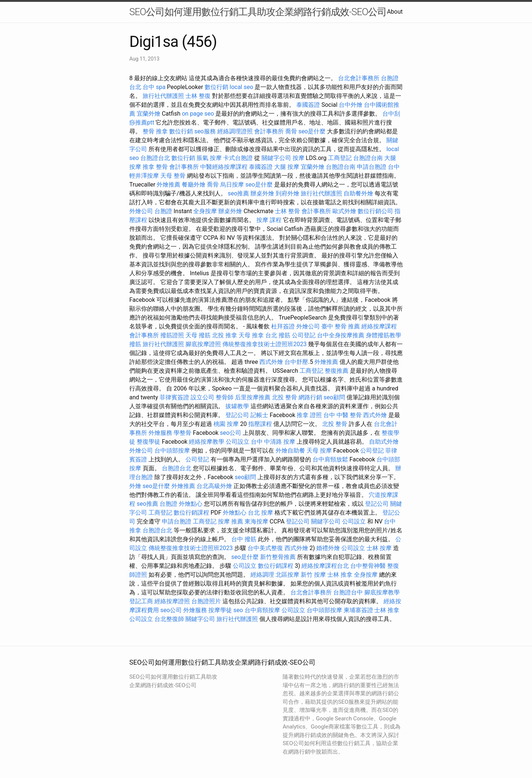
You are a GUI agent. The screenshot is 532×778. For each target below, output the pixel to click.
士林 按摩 (379, 548)
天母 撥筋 (198, 335)
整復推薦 (337, 371)
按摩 (299, 158)
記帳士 (259, 415)
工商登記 (340, 158)
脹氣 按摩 (209, 158)
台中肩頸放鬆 (330, 459)
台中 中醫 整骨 (342, 415)
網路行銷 (310, 397)
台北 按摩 (260, 513)
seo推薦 (239, 193)
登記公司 (237, 415)
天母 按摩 (319, 451)
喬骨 (291, 131)
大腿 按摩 (287, 167)
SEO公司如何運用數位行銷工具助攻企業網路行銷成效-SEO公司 (258, 12)
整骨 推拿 (155, 131)
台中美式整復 (265, 548)
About (395, 12)
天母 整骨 (173, 176)
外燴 (135, 486)
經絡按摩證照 (172, 601)
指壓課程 (260, 424)
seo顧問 (334, 397)
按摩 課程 (269, 220)
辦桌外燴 (262, 193)
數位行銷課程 (191, 513)
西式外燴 (271, 362)
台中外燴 (351, 105)
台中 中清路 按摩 (273, 442)
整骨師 (225, 397)
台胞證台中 (348, 592)
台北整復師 (169, 619)
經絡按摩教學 (207, 442)
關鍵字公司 (276, 158)
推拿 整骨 (155, 167)
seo (238, 610)
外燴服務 (160, 433)
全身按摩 (205, 211)
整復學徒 (149, 442)
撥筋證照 (172, 335)
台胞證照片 (206, 601)
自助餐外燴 (358, 193)
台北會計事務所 (359, 78)
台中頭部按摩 (172, 451)
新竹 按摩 (313, 575)
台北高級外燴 (214, 486)
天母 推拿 (251, 335)
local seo (241, 87)
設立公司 (202, 397)
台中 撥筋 (244, 539)
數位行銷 (216, 87)
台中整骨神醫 (368, 566)
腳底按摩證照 (203, 344)
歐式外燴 (344, 211)
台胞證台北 (155, 158)
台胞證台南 (368, 158)
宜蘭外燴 (149, 114)
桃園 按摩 (226, 424)
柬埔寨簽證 (358, 610)
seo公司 (231, 433)
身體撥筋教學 (383, 335)
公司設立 (238, 442)
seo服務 (205, 131)
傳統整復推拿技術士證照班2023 (265, 344)
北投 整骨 (284, 397)
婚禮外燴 (328, 548)
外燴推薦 (168, 185)
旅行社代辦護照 (163, 96)
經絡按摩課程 (379, 326)
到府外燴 (287, 193)
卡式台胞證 (238, 158)
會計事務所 (269, 131)
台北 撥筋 (278, 335)
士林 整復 (198, 96)
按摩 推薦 (231, 521)
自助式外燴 (384, 442)
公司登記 (304, 335)
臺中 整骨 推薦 (341, 326)
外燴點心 (191, 504)
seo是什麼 (312, 131)
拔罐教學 (237, 406)
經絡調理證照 (235, 131)
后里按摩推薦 (253, 397)
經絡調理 (262, 575)
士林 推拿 (340, 575)
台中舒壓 (296, 362)
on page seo (198, 114)
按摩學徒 (220, 610)
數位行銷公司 (375, 211)
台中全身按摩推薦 (341, 335)
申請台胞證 (372, 167)
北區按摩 (287, 575)
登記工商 (141, 601)
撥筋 (135, 344)
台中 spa (154, 87)
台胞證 (163, 211)
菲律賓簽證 (174, 397)
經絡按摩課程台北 (325, 566)
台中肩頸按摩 (262, 610)
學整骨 (183, 433)
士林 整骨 (287, 211)
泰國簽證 (308, 105)
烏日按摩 (232, 185)
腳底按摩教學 (382, 592)
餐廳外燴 (194, 185)
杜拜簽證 (283, 326)
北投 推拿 (225, 335)
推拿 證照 (309, 415)
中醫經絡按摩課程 (224, 167)
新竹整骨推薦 (278, 557)
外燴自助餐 (290, 451)
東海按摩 (256, 521)
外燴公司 (141, 211)
